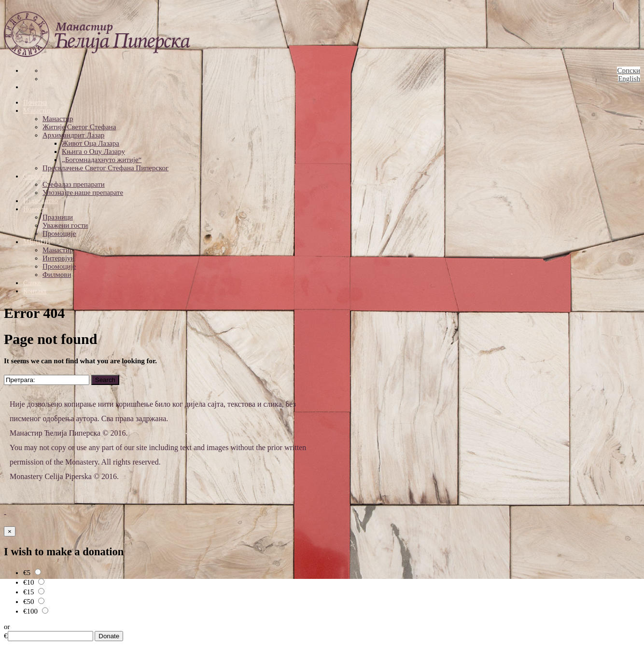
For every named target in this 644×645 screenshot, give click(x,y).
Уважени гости (65, 225)
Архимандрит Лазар (73, 135)
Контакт (35, 291)
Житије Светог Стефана (79, 127)
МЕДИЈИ (37, 242)
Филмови (57, 274)
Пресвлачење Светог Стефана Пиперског (105, 168)
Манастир (37, 111)
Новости (35, 209)
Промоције (59, 233)
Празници (58, 217)
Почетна (35, 103)
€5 (32, 573)
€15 (34, 592)
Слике (32, 283)
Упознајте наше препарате (83, 192)
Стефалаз (37, 176)
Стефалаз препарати (74, 184)
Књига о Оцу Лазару (93, 151)
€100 (36, 611)
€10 (34, 582)
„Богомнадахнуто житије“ (102, 160)
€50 (34, 602)
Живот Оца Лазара (91, 143)
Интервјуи (58, 258)
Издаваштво (41, 201)
